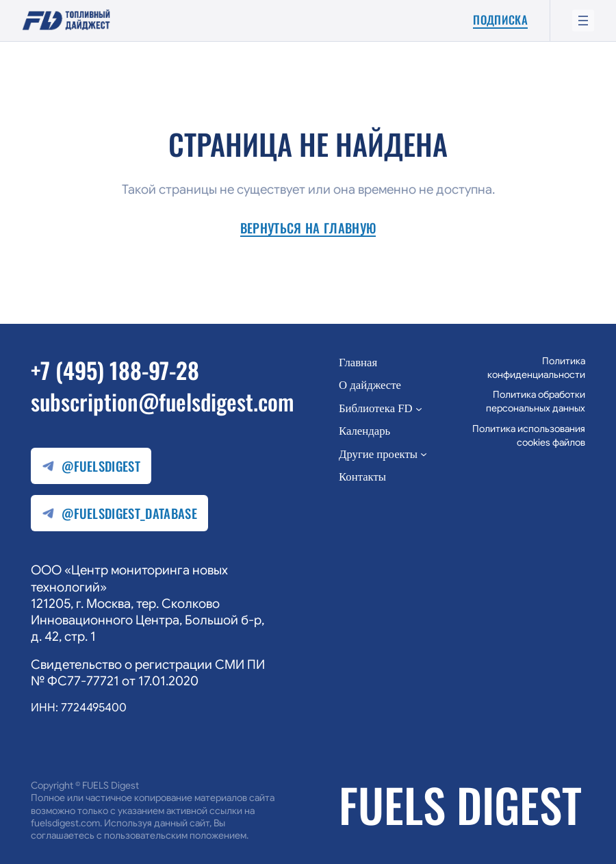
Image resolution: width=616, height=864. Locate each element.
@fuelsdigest (91, 467)
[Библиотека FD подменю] (419, 408)
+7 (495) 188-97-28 (115, 370)
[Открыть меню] (583, 21)
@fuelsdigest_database (119, 514)
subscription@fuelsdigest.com (162, 401)
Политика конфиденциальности (536, 368)
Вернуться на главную (308, 229)
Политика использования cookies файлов (529, 435)
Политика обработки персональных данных (536, 401)
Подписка (500, 21)
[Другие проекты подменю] (424, 454)
